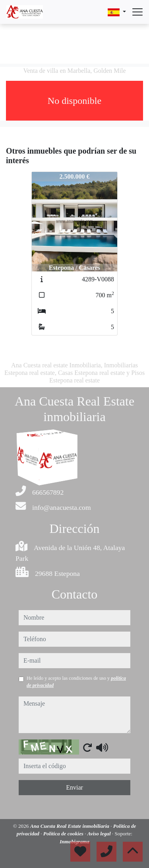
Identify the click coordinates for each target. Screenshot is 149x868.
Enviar (74, 787)
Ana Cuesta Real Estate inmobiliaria (71, 826)
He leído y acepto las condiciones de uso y (76, 682)
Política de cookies (64, 834)
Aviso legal (100, 834)
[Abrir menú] (137, 12)
